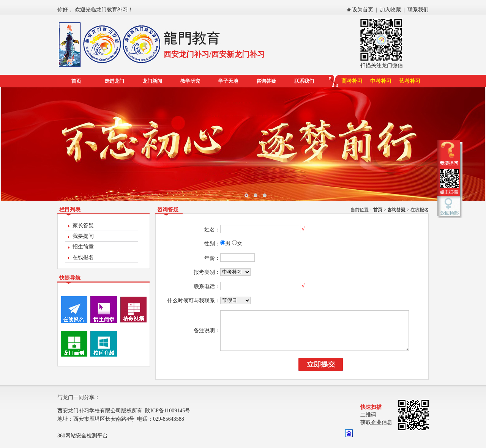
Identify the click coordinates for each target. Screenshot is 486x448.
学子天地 (228, 81)
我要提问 (83, 236)
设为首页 (363, 10)
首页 (76, 81)
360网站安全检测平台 (83, 444)
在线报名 (83, 257)
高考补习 (352, 81)
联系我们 (418, 10)
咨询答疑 (266, 81)
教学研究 (190, 81)
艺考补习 (410, 81)
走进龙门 (114, 81)
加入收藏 (390, 10)
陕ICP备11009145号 (168, 419)
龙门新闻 (152, 81)
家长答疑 (83, 226)
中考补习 (381, 81)
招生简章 (83, 247)
